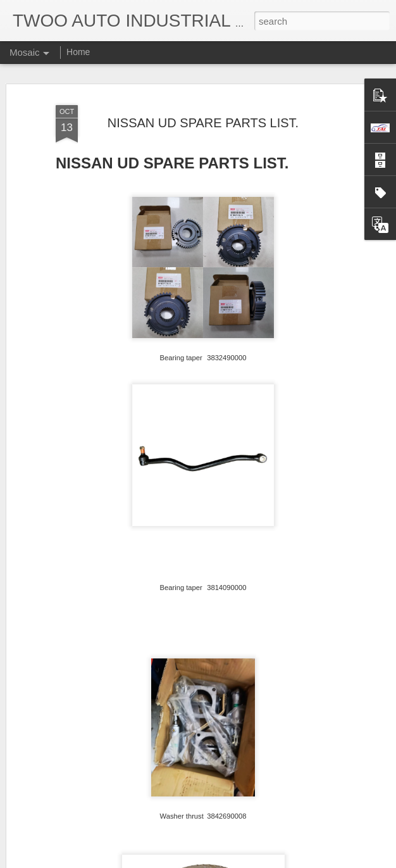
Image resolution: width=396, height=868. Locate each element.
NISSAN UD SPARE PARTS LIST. (203, 112)
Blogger (238, 861)
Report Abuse (275, 861)
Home (78, 52)
